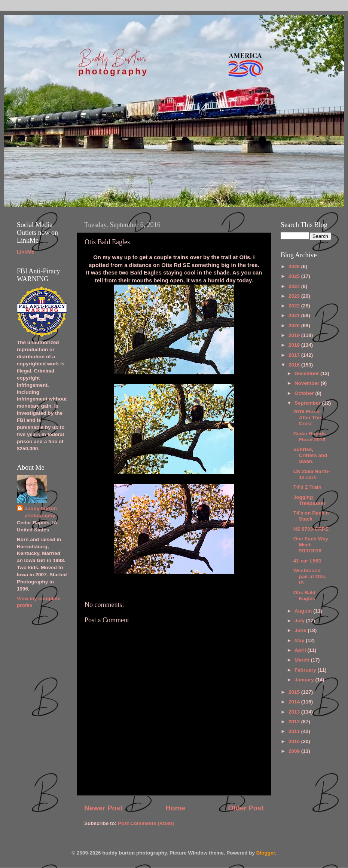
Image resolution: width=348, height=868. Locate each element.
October (305, 393)
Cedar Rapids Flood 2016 (310, 437)
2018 (295, 345)
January (305, 680)
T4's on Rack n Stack (311, 516)
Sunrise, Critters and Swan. (310, 455)
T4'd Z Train (307, 487)
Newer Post (103, 808)
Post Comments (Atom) (146, 823)
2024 (295, 286)
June (301, 630)
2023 (295, 296)
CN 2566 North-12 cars (312, 474)
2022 (295, 306)
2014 (295, 702)
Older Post (246, 808)
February (306, 670)
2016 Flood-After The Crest (307, 418)
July (300, 621)
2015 (295, 692)
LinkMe (26, 252)
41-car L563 (307, 561)
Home (175, 808)
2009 (295, 751)
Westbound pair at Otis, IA (310, 576)
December (307, 373)
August (304, 611)
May (300, 640)
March (303, 660)
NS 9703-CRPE (311, 529)
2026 (295, 266)
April (301, 650)
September (308, 403)
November (308, 383)
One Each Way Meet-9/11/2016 (311, 545)
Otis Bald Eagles (304, 596)
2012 (295, 722)
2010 (295, 741)
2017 (295, 355)
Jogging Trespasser (309, 500)
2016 (295, 365)
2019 (295, 335)
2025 (295, 276)
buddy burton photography (41, 512)
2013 (295, 712)
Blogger (266, 853)
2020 (295, 326)
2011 (295, 731)
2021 (295, 315)
